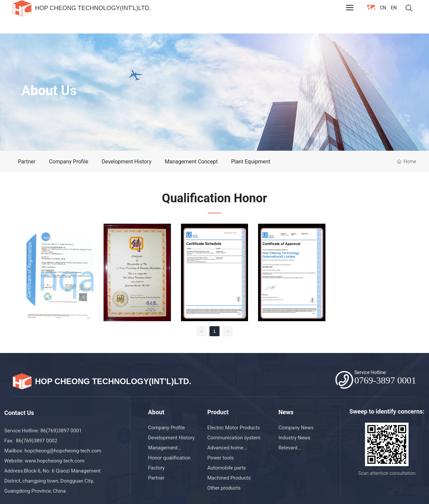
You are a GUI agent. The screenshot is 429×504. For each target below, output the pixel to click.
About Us (49, 91)
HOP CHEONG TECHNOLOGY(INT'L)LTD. (93, 8)
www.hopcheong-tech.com (55, 461)
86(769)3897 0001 (62, 431)
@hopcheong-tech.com (76, 451)
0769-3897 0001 (385, 380)
